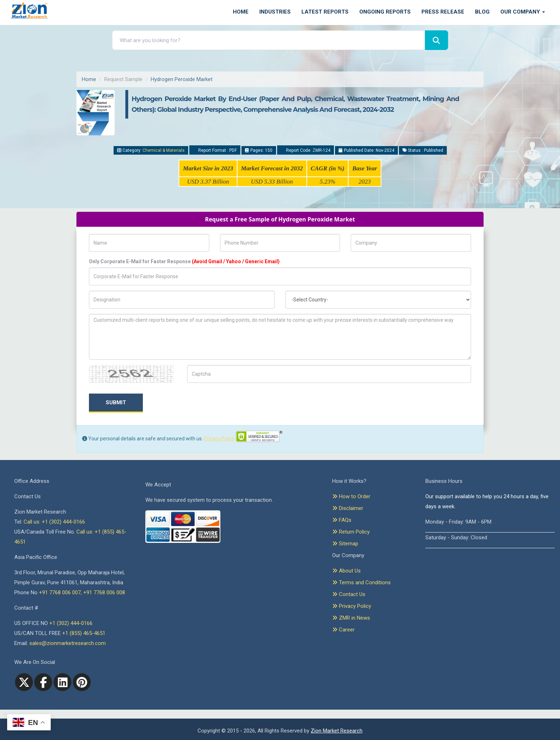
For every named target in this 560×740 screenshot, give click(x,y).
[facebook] (43, 682)
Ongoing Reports (385, 12)
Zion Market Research (337, 731)
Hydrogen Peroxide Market (182, 79)
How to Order (351, 496)
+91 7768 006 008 (104, 592)
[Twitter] (24, 682)
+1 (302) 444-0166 (71, 623)
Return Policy (351, 532)
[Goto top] (4, 714)
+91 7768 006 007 (60, 592)
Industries (275, 12)
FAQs (342, 520)
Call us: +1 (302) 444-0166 (54, 522)
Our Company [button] (523, 12)
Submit (116, 402)
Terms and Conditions (361, 582)
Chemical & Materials (164, 150)
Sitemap (345, 544)
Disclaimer (348, 508)
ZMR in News (351, 618)
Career (343, 630)
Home (241, 12)
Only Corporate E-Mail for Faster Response (184, 261)
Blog (482, 12)
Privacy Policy (219, 439)
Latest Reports (325, 12)
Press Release (443, 12)
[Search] (436, 40)
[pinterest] (82, 682)
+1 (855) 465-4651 (84, 633)
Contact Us (349, 594)
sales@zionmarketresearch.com (67, 643)
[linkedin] (62, 682)
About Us (346, 571)
